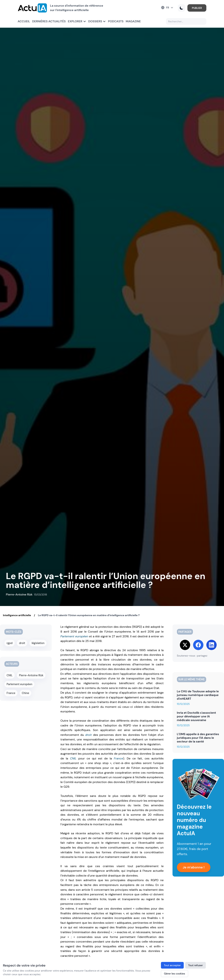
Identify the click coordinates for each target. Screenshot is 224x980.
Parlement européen (74, 636)
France (119, 758)
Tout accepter (172, 965)
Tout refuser (195, 965)
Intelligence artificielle (17, 615)
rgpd (10, 643)
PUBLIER (197, 8)
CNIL (73, 758)
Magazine (133, 21)
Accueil (24, 21)
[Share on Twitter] (185, 645)
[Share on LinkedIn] (211, 645)
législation (39, 643)
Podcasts (116, 21)
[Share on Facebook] (198, 645)
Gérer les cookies (175, 974)
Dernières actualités (49, 21)
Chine (26, 692)
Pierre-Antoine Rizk (31, 675)
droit (89, 735)
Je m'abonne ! (194, 867)
